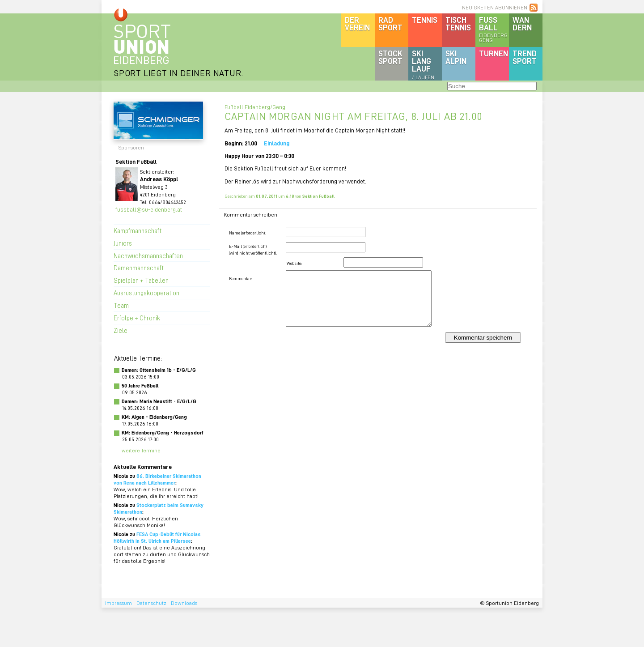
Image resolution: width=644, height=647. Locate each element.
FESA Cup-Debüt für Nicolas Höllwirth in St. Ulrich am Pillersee (157, 537)
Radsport (390, 23)
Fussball (494, 29)
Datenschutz (151, 603)
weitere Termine (141, 450)
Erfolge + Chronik (137, 318)
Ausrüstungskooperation (146, 293)
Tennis (425, 20)
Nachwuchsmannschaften (148, 255)
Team (121, 305)
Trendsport (525, 57)
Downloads (184, 603)
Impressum (119, 603)
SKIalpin (456, 57)
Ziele (121, 330)
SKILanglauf (423, 64)
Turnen (494, 53)
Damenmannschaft (139, 268)
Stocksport (390, 57)
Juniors (123, 243)
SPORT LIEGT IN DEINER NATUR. (178, 73)
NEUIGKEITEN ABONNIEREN (495, 7)
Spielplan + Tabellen (141, 280)
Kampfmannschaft (138, 230)
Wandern (522, 23)
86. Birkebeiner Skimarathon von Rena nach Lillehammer (157, 479)
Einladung (277, 143)
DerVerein (357, 23)
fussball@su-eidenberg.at (149, 209)
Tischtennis (458, 23)
